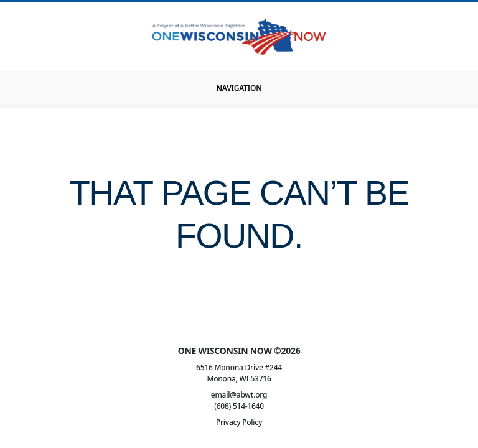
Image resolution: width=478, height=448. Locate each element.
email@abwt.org (239, 395)
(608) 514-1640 (239, 406)
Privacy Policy (239, 422)
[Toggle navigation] (239, 88)
